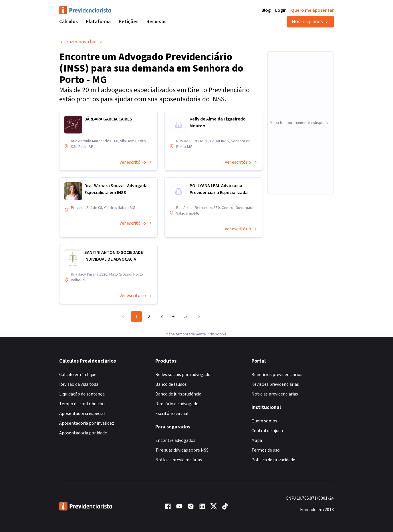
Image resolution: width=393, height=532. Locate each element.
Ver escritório (136, 162)
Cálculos (69, 22)
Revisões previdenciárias (275, 384)
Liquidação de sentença (82, 394)
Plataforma (98, 22)
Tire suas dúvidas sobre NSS (182, 450)
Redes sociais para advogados (184, 375)
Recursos (156, 22)
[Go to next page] (199, 317)
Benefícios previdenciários (277, 375)
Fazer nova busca (81, 42)
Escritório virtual (172, 414)
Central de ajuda (267, 431)
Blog (266, 10)
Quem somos (264, 421)
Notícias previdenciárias (179, 460)
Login (281, 10)
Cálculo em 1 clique (78, 375)
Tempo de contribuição (82, 404)
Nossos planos (310, 22)
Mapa (257, 440)
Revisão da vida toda (79, 384)
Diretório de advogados (178, 404)
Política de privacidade (273, 460)
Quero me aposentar (312, 10)
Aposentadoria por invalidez (87, 423)
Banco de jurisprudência (178, 394)
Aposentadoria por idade (83, 433)
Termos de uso (266, 450)
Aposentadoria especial (82, 414)
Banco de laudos (171, 384)
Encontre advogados (175, 440)
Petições (129, 22)
